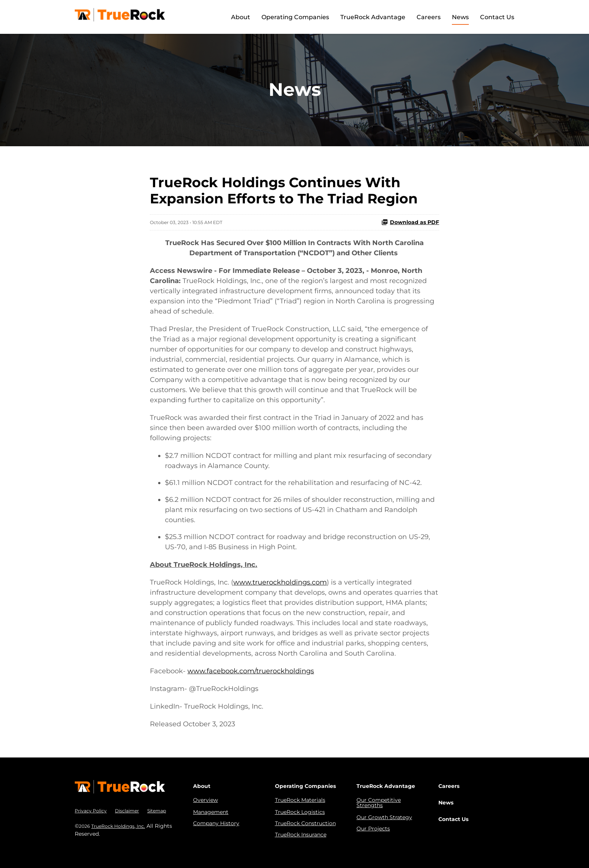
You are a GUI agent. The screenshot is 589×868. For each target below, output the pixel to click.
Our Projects (373, 829)
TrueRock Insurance (301, 835)
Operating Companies (295, 17)
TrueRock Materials (300, 800)
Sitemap (157, 811)
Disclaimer (127, 811)
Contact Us (497, 17)
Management (211, 812)
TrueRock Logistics (300, 812)
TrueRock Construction (305, 823)
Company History (216, 823)
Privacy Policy (91, 811)
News (460, 17)
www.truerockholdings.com (280, 582)
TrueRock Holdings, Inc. (118, 826)
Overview (205, 800)
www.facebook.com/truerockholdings (251, 671)
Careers (429, 17)
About (241, 17)
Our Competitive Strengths (379, 803)
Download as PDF (410, 222)
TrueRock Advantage (373, 17)
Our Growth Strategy (384, 817)
